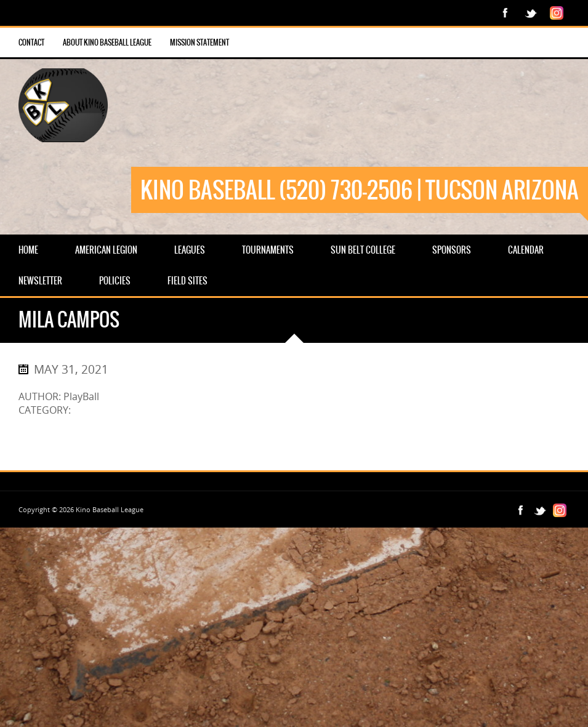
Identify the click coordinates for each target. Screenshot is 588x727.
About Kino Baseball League (107, 42)
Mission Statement (199, 42)
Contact (31, 42)
